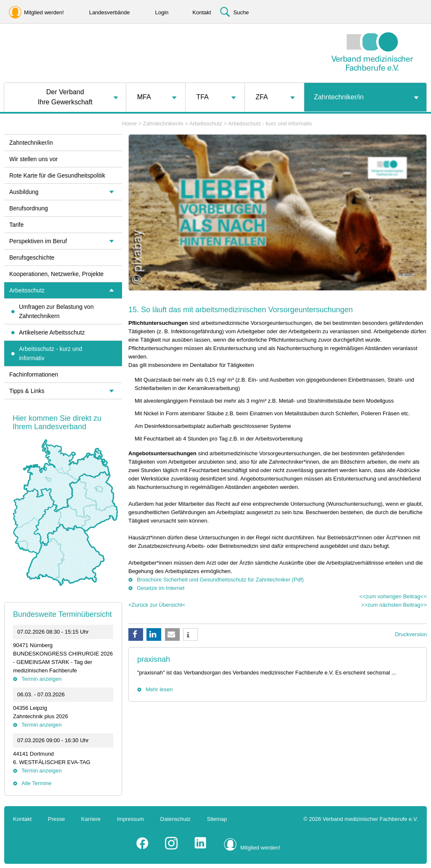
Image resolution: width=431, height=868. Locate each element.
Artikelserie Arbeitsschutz (52, 332)
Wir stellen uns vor (33, 159)
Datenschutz (176, 819)
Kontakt (22, 819)
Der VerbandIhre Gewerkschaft (65, 97)
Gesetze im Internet (161, 588)
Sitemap (217, 819)
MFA (144, 97)
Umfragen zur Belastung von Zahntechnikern (56, 311)
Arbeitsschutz (206, 123)
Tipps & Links (27, 391)
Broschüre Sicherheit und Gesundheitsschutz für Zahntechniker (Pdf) (220, 580)
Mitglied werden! (260, 848)
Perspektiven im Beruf (38, 241)
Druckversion (411, 634)
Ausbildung (24, 192)
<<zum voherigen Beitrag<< (393, 596)
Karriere (91, 819)
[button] (136, 634)
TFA (202, 97)
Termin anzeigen (41, 679)
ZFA (262, 97)
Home (129, 123)
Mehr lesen (159, 689)
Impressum (130, 819)
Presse (56, 819)
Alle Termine (36, 783)
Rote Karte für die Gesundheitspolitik (57, 175)
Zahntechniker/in (339, 97)
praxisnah (154, 659)
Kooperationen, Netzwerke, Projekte (56, 274)
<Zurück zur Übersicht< (157, 605)
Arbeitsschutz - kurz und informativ (270, 123)
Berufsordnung (29, 208)
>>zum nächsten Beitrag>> (394, 605)
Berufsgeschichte (32, 257)
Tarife (16, 225)
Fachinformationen (34, 374)
